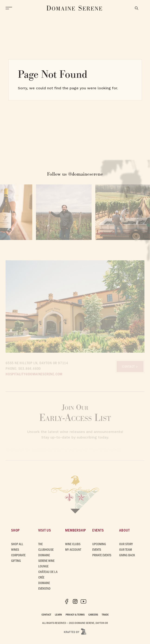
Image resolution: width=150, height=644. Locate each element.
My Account (73, 549)
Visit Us (45, 530)
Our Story (126, 544)
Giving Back (127, 555)
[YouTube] (83, 601)
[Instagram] (75, 601)
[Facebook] (67, 601)
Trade (105, 614)
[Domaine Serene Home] (74, 8)
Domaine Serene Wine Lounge (46, 561)
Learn (58, 614)
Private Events (102, 555)
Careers (93, 614)
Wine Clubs (73, 544)
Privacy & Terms (75, 614)
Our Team (126, 549)
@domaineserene (86, 174)
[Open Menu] (10, 8)
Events (98, 530)
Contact (46, 614)
